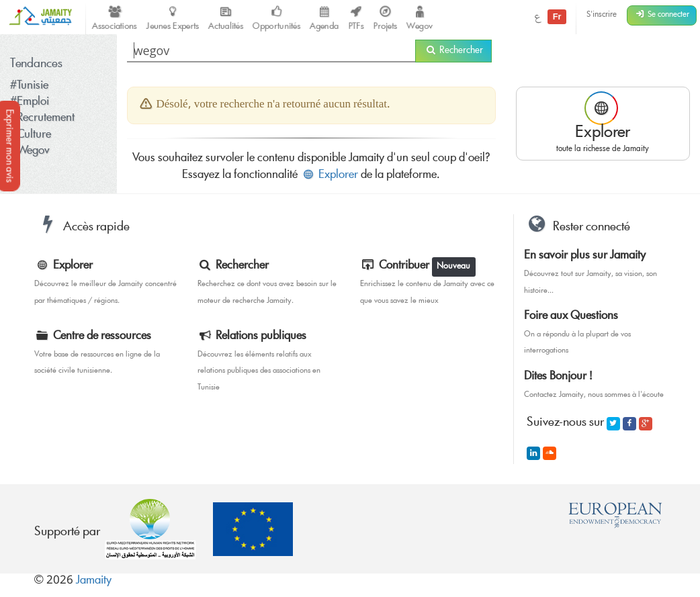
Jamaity (94, 581)
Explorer (330, 176)
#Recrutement (42, 119)
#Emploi (30, 102)
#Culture (31, 135)
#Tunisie (29, 86)
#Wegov (30, 151)
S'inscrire (602, 15)
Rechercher (453, 51)
